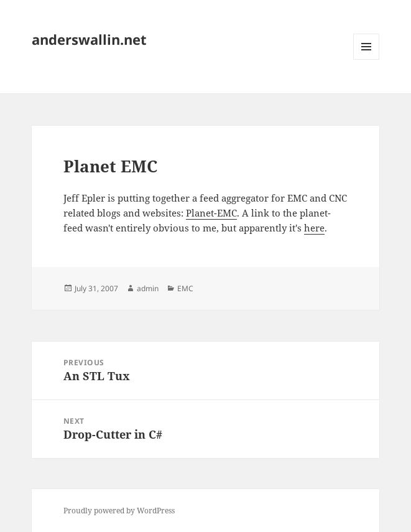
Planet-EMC (211, 213)
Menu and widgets (367, 59)
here (314, 228)
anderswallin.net (89, 39)
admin (148, 288)
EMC (185, 288)
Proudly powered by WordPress (119, 511)
